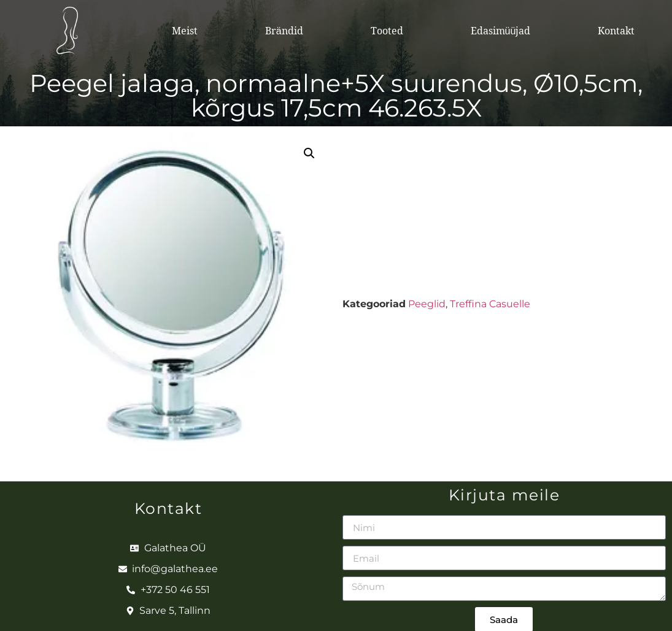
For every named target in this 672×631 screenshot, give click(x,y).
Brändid (284, 31)
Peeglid (427, 304)
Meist (185, 31)
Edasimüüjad (501, 31)
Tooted (387, 31)
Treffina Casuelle (490, 304)
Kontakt (616, 31)
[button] (309, 153)
